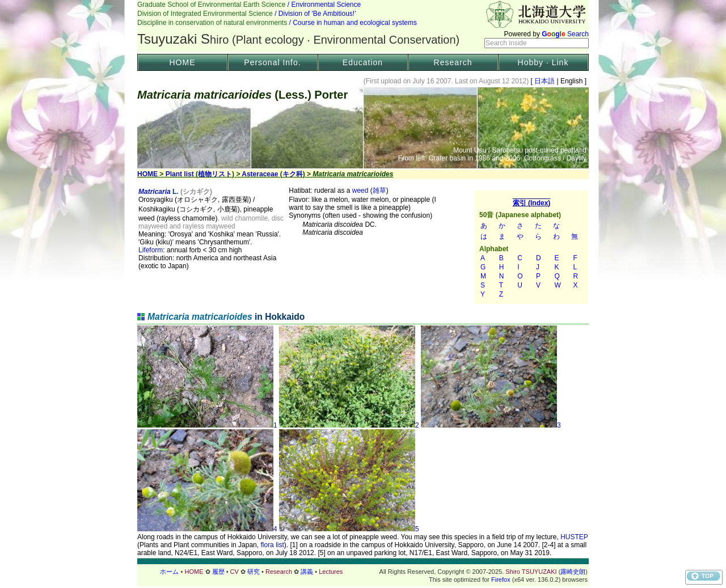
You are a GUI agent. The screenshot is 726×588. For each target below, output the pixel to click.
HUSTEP (574, 537)
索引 (531, 247)
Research (453, 62)
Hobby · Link (543, 62)
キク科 (293, 174)
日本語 (545, 81)
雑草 (379, 191)
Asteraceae (260, 174)
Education (363, 62)
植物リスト (215, 174)
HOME (183, 62)
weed (360, 191)
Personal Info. (272, 62)
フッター (363, 572)
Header (363, 26)
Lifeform (151, 250)
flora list (272, 545)
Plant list (180, 174)
